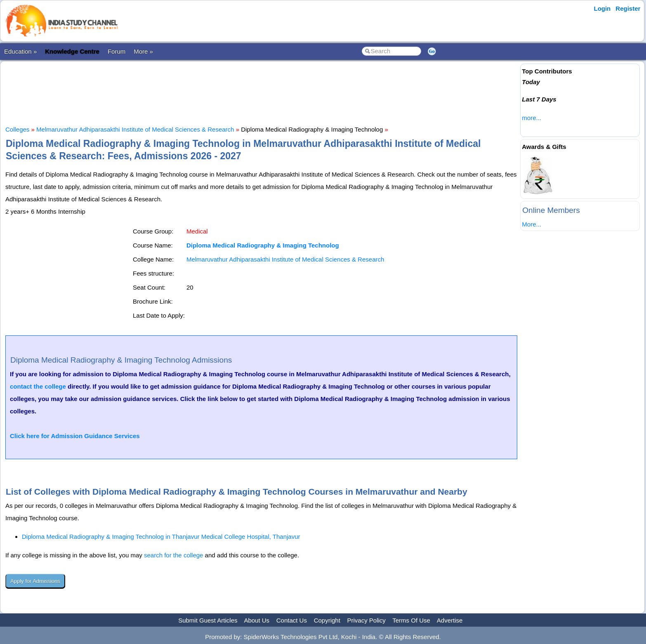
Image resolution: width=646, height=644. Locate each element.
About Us (257, 620)
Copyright (327, 620)
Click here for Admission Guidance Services (75, 436)
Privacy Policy (367, 620)
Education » (20, 51)
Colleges (17, 129)
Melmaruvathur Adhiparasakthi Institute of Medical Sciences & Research (135, 129)
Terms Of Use (411, 620)
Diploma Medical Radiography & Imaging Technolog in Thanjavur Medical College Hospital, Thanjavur (161, 537)
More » (143, 51)
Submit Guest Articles (208, 620)
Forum (117, 51)
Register (628, 8)
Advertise (450, 620)
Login (602, 8)
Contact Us (292, 620)
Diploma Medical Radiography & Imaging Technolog (263, 245)
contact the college (38, 386)
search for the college (173, 555)
